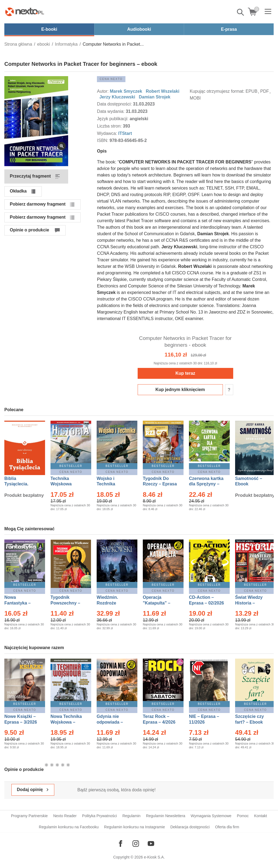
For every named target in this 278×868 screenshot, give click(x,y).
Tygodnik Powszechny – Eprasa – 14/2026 (68, 603)
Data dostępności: (115, 104)
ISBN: (103, 140)
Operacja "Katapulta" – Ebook (157, 603)
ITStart (125, 133)
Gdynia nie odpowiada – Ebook (110, 722)
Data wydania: (111, 111)
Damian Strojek (154, 97)
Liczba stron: (110, 126)
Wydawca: (108, 133)
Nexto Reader (65, 816)
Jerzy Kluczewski (117, 97)
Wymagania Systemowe (211, 816)
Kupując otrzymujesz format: (217, 91)
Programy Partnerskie (29, 816)
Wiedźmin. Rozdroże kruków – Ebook (113, 603)
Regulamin (132, 816)
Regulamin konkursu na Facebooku (69, 827)
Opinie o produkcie (29, 230)
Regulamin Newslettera (166, 816)
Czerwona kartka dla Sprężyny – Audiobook (206, 484)
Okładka (18, 191)
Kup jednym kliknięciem (180, 390)
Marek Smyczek (126, 91)
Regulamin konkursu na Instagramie (134, 827)
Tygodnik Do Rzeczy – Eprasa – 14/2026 (160, 484)
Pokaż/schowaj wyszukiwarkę (241, 12)
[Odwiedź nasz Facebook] (121, 844)
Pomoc (243, 816)
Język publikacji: (113, 119)
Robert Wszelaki (163, 91)
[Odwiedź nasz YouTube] (151, 844)
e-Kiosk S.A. (154, 857)
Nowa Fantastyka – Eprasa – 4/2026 (21, 603)
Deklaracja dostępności (190, 827)
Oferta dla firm (227, 827)
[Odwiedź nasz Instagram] (136, 844)
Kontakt (260, 816)
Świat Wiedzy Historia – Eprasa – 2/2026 (251, 603)
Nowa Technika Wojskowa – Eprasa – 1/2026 (67, 722)
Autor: (103, 91)
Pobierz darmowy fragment (38, 204)
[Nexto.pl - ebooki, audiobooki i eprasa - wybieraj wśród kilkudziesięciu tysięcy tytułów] (25, 12)
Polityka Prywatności (99, 816)
